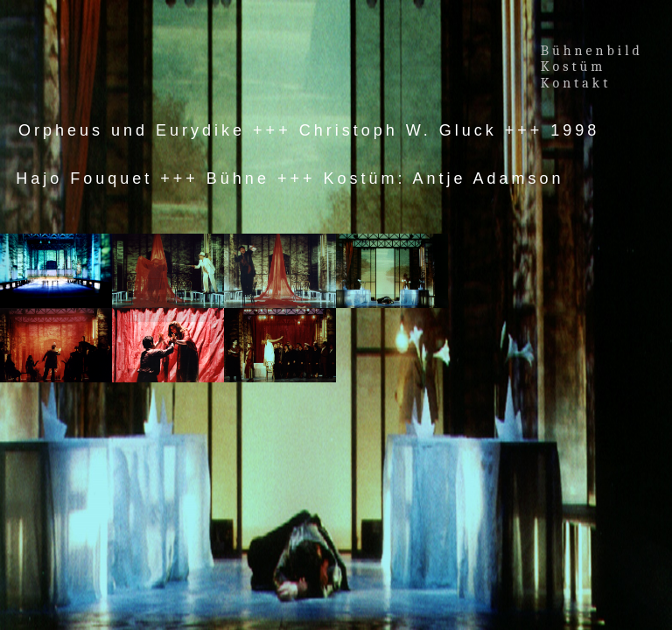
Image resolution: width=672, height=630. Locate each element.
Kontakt (576, 83)
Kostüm (577, 66)
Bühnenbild (592, 51)
